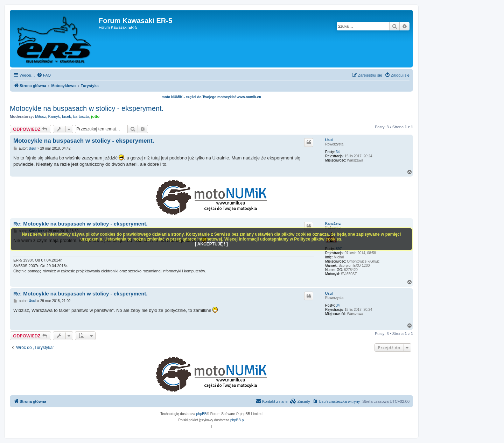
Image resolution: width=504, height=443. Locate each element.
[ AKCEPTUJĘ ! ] (211, 244)
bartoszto (81, 116)
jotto (95, 116)
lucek (66, 116)
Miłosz (40, 116)
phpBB (202, 414)
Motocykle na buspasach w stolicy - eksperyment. (87, 108)
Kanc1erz (333, 224)
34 (338, 152)
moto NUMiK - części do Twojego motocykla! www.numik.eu (211, 97)
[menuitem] (44, 75)
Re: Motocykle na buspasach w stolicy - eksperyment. (80, 224)
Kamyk (54, 116)
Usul (329, 140)
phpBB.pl (237, 420)
